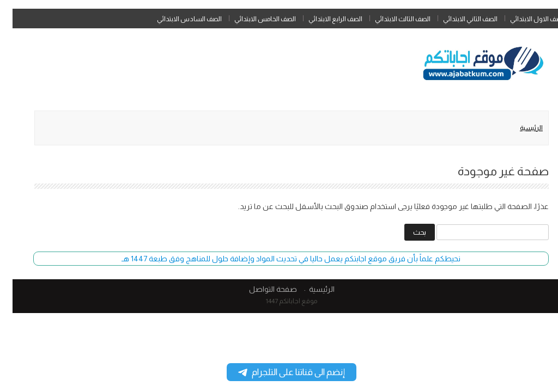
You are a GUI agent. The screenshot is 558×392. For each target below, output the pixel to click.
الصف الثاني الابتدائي (458, 19)
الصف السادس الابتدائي (177, 19)
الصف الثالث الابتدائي (390, 19)
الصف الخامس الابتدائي (253, 19)
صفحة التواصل (260, 289)
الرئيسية (519, 128)
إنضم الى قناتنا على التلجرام (279, 372)
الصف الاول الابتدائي (525, 19)
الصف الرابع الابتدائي (323, 19)
